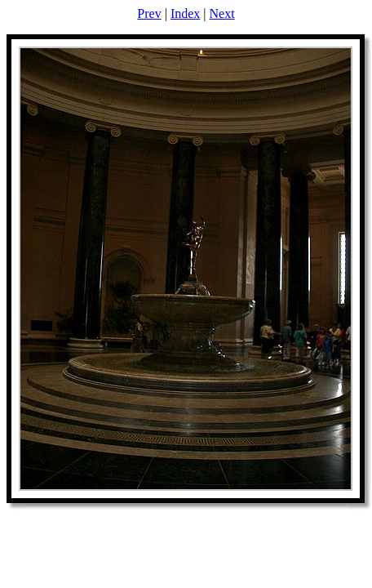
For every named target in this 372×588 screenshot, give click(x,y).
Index (185, 13)
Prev (149, 13)
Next (222, 13)
